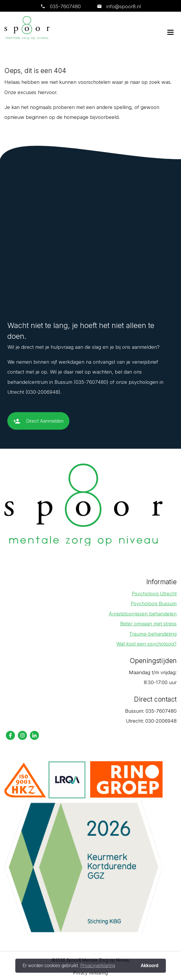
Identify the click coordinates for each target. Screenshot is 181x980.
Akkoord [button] (149, 966)
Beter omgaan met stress (148, 624)
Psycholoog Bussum (154, 603)
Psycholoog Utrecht (154, 594)
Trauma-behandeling (153, 634)
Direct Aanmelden (38, 423)
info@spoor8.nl (123, 6)
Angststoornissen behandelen (143, 614)
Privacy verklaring (90, 973)
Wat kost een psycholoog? (146, 644)
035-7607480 (65, 6)
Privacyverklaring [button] (98, 966)
